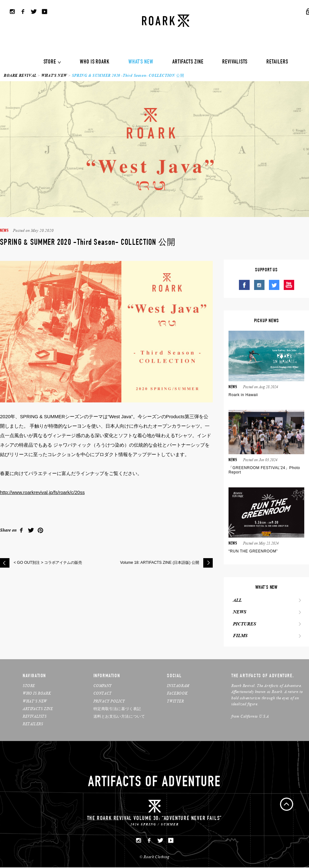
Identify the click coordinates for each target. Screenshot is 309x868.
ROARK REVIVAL (20, 75)
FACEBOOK (177, 694)
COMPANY (103, 686)
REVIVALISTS (235, 62)
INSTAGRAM (178, 686)
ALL (236, 600)
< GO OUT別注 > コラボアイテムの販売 (51, 563)
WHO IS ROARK (95, 62)
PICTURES (243, 624)
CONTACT (103, 694)
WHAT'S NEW (141, 62)
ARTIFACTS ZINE (188, 62)
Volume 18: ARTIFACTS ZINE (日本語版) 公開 (157, 563)
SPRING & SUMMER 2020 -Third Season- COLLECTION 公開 (128, 75)
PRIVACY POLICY (109, 701)
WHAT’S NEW (35, 701)
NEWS (238, 612)
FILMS (239, 636)
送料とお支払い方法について (119, 717)
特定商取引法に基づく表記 (117, 709)
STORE (50, 62)
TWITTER (175, 701)
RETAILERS (277, 62)
